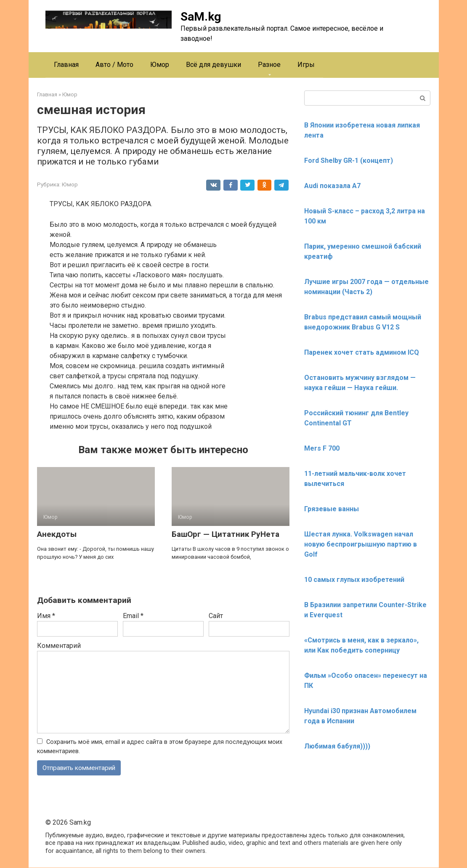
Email (133, 616)
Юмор (160, 65)
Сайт (216, 616)
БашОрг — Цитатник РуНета (226, 534)
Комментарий (59, 646)
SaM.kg (201, 17)
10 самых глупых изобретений (354, 580)
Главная (66, 65)
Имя (46, 616)
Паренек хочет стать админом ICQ (362, 352)
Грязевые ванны (332, 509)
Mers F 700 (322, 448)
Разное (269, 65)
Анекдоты (57, 534)
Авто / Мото (114, 65)
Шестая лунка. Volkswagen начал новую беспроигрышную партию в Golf (361, 544)
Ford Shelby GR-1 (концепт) (349, 161)
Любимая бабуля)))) (337, 746)
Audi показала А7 (332, 186)
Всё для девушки (214, 65)
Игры (306, 65)
